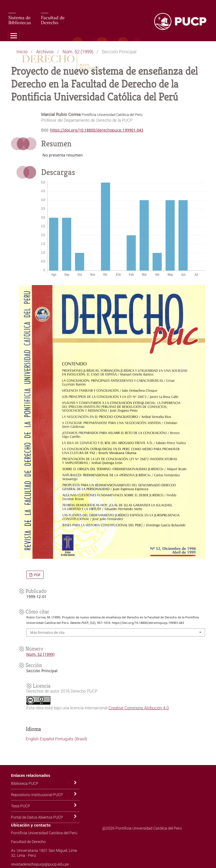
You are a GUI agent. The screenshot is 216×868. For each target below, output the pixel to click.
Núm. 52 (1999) (78, 51)
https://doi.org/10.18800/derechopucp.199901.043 (97, 130)
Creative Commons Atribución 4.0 (139, 708)
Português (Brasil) (71, 739)
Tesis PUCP (21, 806)
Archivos (45, 51)
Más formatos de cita (47, 632)
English (32, 739)
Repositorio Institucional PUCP (37, 795)
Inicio (22, 51)
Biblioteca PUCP (25, 783)
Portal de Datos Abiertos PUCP (37, 817)
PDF (37, 575)
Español (47, 739)
